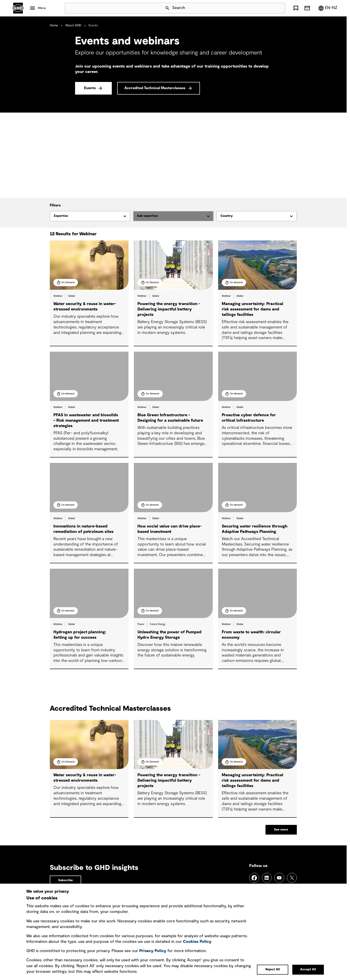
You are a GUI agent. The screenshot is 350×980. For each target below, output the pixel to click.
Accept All (308, 969)
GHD (18, 8)
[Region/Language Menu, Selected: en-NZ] (328, 8)
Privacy (153, 951)
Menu (42, 8)
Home (54, 25)
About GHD (73, 25)
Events (90, 88)
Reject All (273, 969)
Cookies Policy (197, 942)
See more (281, 830)
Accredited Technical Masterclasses (155, 88)
